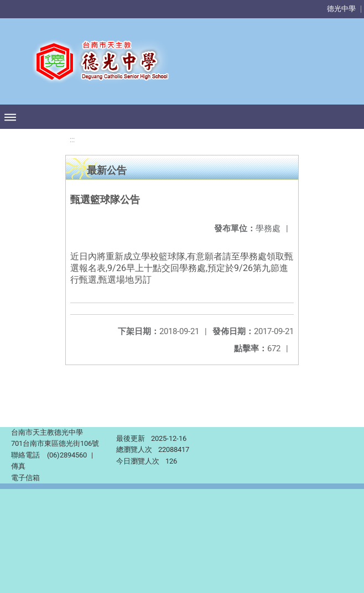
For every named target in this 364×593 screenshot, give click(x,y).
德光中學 (341, 9)
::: (72, 140)
